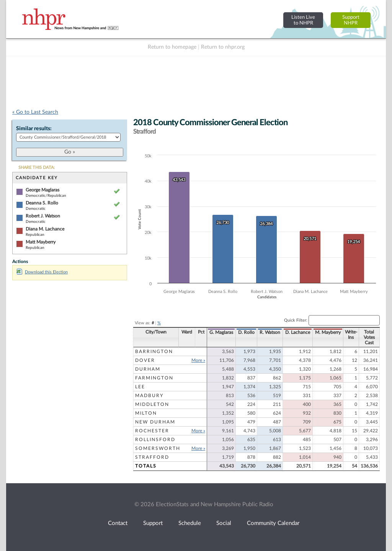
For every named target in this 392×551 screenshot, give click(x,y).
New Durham (155, 422)
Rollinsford (155, 440)
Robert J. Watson (43, 216)
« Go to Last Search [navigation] (35, 112)
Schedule (190, 523)
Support (153, 523)
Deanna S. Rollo (42, 203)
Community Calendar (273, 523)
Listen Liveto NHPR (303, 20)
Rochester (152, 431)
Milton (146, 413)
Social (224, 523)
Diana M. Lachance (45, 229)
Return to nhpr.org (223, 47)
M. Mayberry (328, 332)
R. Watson (270, 332)
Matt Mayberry (41, 242)
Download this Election (42, 272)
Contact (118, 523)
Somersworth (158, 448)
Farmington (154, 378)
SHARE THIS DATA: (37, 168)
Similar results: (34, 129)
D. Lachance (298, 332)
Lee (140, 387)
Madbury (149, 396)
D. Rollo (246, 332)
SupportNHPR (351, 20)
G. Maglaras (221, 332)
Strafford (152, 457)
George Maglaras (42, 190)
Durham (148, 369)
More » (198, 360)
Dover (145, 360)
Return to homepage (172, 47)
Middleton (152, 404)
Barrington (154, 352)
